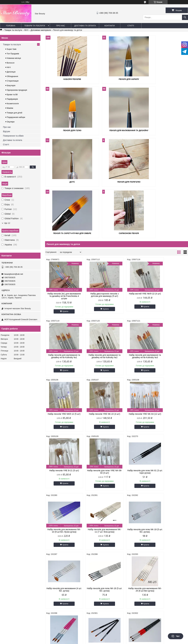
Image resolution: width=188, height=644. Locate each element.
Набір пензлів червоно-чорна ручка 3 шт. (62, 540)
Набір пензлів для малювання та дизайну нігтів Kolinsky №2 (62, 304)
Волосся (11, 63)
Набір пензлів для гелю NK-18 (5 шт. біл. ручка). (135, 422)
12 (179, 564)
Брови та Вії (12, 95)
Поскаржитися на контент (95, 626)
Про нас (61, 26)
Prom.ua (108, 621)
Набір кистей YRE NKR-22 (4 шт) (135, 243)
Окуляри (11, 122)
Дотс (117, 130)
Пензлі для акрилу (116, 79)
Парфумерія (12, 99)
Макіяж (10, 108)
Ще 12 (7, 223)
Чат (176, 636)
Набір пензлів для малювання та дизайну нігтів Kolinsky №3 (98, 304)
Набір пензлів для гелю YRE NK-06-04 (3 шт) (135, 363)
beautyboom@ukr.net (14, 274)
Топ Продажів (13, 54)
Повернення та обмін (13, 136)
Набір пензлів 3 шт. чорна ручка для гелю (171, 481)
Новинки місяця (14, 58)
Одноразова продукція (17, 90)
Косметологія (13, 104)
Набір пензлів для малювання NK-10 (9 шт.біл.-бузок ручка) (62, 422)
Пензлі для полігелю (165, 130)
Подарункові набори (16, 117)
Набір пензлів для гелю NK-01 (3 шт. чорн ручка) (171, 363)
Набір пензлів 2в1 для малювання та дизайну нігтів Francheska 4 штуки (62, 244)
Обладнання (12, 76)
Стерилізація (13, 81)
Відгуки (7, 131)
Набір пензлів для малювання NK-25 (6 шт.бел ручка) (98, 481)
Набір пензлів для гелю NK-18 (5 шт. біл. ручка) (62, 481)
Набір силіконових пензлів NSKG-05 (98, 540)
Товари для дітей (14, 113)
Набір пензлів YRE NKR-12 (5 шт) (135, 304)
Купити (63, 259)
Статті (131, 26)
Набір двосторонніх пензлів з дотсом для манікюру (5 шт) (98, 243)
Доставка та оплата (85, 26)
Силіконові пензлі (117, 181)
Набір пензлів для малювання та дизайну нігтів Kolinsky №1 (171, 243)
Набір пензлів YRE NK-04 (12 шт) (62, 363)
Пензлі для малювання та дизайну (68, 130)
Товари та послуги (35, 26)
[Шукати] (185, 17)
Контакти (110, 26)
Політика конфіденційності (118, 626)
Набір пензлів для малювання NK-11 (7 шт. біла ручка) (98, 422)
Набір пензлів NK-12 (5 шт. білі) (171, 539)
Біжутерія (11, 85)
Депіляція (11, 72)
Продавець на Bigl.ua (94, 624)
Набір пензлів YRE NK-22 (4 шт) (171, 303)
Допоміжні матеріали (41, 30)
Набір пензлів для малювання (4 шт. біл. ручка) (171, 422)
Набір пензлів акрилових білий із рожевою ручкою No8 (135, 481)
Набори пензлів (68, 79)
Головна (11, 26)
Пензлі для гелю (165, 79)
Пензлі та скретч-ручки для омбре (68, 181)
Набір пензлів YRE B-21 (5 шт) (98, 362)
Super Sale (12, 49)
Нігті (26, 30)
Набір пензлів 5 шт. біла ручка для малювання (135, 540)
